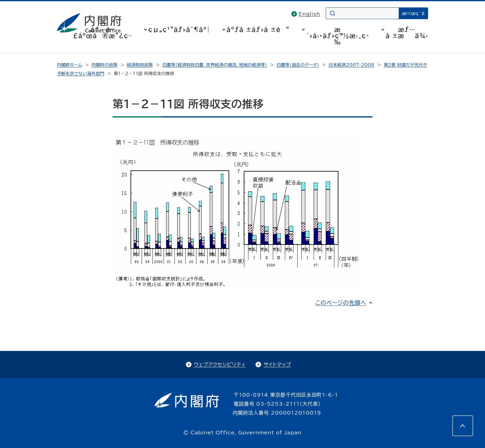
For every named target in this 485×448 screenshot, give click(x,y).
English (310, 14)
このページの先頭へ (341, 303)
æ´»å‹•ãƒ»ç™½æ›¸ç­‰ (338, 36)
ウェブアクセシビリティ (220, 365)
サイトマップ (277, 365)
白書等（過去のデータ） (298, 65)
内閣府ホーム (69, 65)
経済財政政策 (140, 65)
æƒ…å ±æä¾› (407, 32)
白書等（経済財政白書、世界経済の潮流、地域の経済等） (215, 65)
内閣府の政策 (105, 65)
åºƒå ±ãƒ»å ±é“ (258, 29)
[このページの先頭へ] (463, 426)
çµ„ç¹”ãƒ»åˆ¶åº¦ (179, 29)
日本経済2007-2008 (351, 65)
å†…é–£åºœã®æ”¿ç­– (102, 32)
